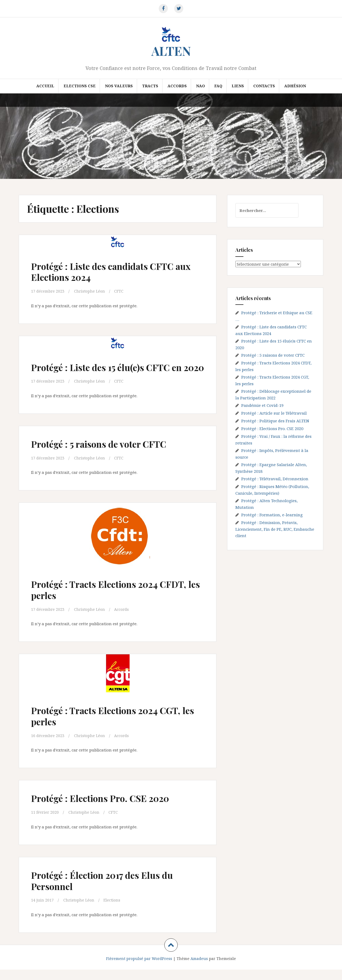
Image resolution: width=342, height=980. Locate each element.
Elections (114, 910)
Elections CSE (80, 86)
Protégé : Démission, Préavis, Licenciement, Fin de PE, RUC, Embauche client (275, 529)
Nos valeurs (119, 86)
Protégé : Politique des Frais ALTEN (275, 421)
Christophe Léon (91, 291)
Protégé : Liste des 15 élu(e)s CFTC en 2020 (116, 372)
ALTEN (171, 51)
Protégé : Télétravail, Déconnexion (275, 479)
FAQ (218, 86)
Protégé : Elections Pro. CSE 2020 (109, 808)
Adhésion (295, 86)
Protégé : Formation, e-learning (272, 515)
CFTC (120, 291)
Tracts (150, 86)
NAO (201, 86)
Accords (177, 86)
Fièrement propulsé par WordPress (139, 969)
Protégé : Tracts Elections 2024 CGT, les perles (116, 726)
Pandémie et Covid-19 (262, 405)
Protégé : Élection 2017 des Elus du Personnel (111, 891)
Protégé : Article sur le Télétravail (274, 413)
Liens (238, 86)
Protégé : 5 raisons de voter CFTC (108, 454)
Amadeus (199, 969)
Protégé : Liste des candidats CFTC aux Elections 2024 (111, 271)
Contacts (264, 86)
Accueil (45, 86)
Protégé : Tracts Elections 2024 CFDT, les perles (103, 600)
